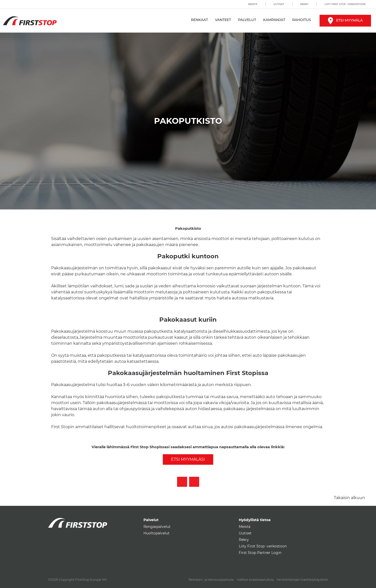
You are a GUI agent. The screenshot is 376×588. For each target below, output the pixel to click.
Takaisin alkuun (349, 498)
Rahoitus (302, 20)
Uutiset (279, 4)
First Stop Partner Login (260, 553)
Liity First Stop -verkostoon (345, 4)
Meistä (253, 4)
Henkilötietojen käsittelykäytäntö (302, 580)
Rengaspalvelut (157, 527)
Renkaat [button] (199, 20)
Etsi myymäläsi (188, 459)
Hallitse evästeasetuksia (255, 580)
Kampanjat (274, 20)
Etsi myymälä (345, 20)
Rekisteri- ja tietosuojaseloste (211, 580)
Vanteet (223, 20)
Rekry (304, 4)
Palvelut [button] (247, 20)
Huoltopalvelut (157, 533)
